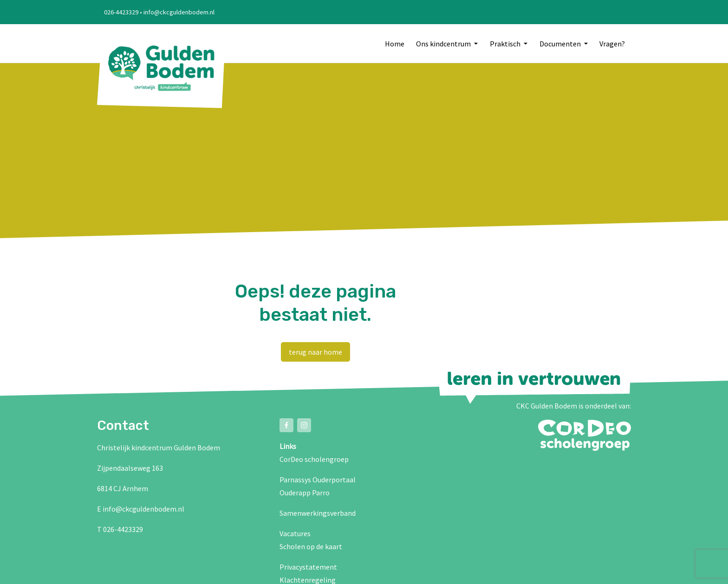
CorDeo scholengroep (314, 459)
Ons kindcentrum (444, 44)
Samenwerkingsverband (318, 513)
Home (395, 44)
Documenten (561, 44)
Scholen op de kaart (311, 546)
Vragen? (612, 44)
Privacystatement (308, 567)
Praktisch (506, 44)
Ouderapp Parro (305, 493)
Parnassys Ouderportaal (318, 480)
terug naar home (315, 352)
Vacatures (295, 533)
